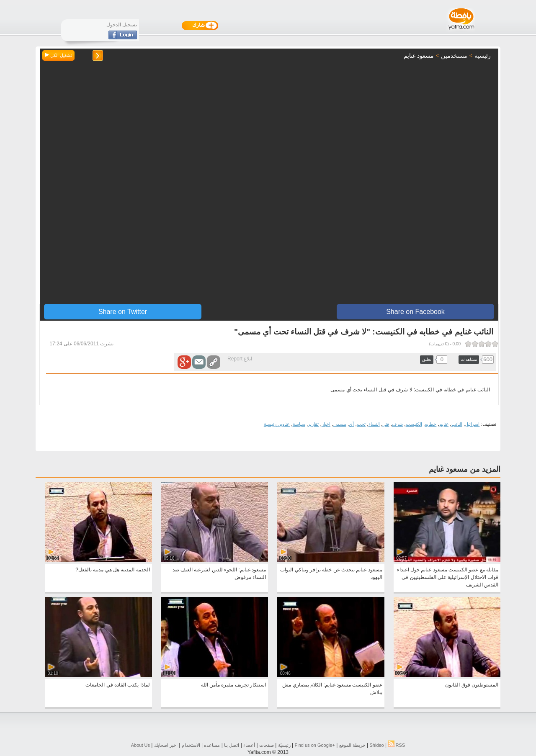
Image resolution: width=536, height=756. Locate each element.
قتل (386, 424)
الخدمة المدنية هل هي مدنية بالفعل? (112, 570)
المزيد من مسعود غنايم (465, 469)
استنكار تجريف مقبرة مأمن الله (233, 685)
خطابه (430, 424)
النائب (457, 424)
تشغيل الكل (58, 55)
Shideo (376, 745)
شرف (397, 424)
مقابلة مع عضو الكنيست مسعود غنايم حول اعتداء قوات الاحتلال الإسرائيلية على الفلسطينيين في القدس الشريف (448, 577)
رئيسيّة (284, 745)
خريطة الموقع (352, 745)
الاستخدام (191, 745)
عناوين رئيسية (277, 424)
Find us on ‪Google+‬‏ (315, 745)
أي (351, 424)
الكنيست (414, 424)
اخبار (326, 424)
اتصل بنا (232, 745)
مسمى (340, 424)
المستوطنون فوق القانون (472, 685)
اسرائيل (472, 424)
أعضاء (249, 745)
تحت (361, 424)
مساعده (212, 745)
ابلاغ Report (240, 359)
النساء (374, 424)
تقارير (313, 424)
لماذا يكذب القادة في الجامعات (117, 685)
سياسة (299, 424)
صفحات (267, 745)
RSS (397, 745)
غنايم (444, 424)
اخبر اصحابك (166, 745)
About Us (140, 745)
